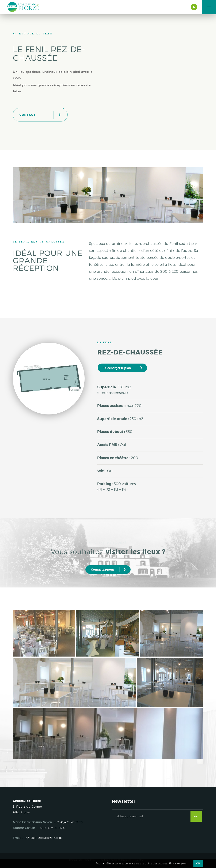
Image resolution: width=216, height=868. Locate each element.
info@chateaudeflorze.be (44, 838)
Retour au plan (33, 34)
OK (196, 816)
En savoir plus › (178, 864)
